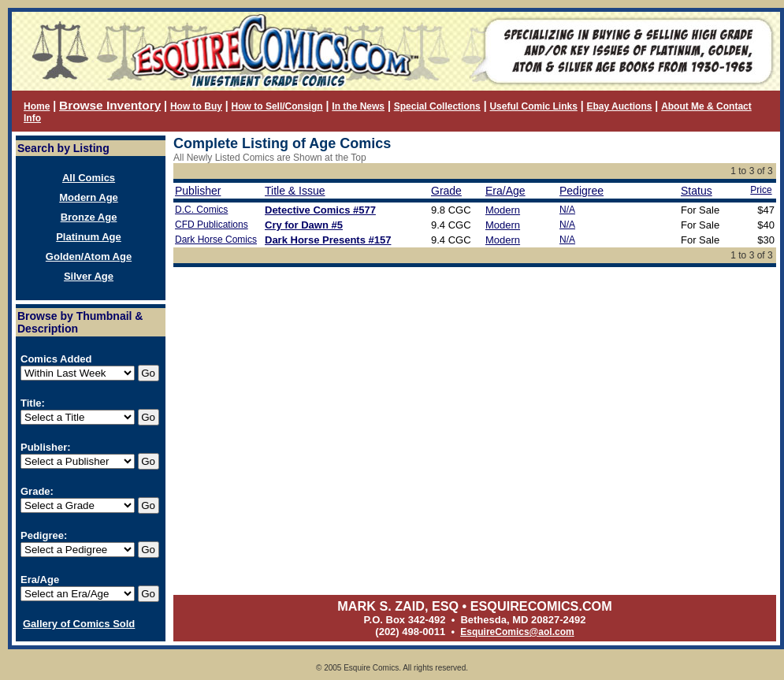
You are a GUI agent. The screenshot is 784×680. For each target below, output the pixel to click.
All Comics (89, 178)
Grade (446, 191)
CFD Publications (212, 225)
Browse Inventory (110, 105)
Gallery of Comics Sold (79, 624)
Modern (503, 210)
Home (37, 106)
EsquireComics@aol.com (517, 632)
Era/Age (505, 191)
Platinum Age (89, 237)
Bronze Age (89, 217)
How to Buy (196, 106)
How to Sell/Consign (277, 106)
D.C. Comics (201, 210)
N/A (567, 210)
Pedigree (581, 191)
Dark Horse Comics (216, 240)
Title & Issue (295, 191)
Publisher (198, 191)
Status (697, 191)
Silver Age (89, 276)
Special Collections (437, 106)
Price (761, 190)
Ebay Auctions (620, 106)
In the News (358, 106)
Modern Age (89, 197)
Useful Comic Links (533, 106)
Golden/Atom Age (89, 256)
